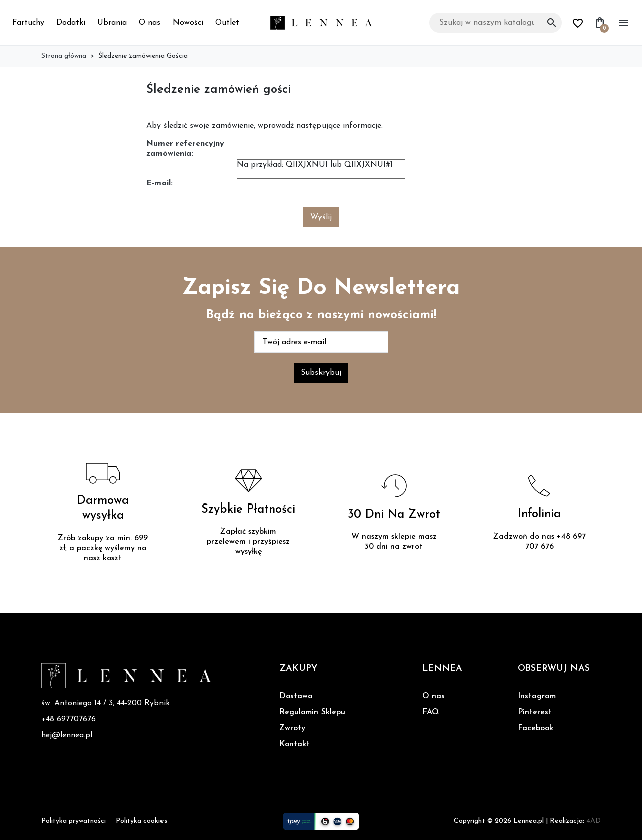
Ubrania (112, 23)
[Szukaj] (496, 23)
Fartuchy (28, 23)
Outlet (227, 23)
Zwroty (292, 728)
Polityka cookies (141, 821)
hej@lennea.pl (67, 735)
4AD (594, 821)
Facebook (535, 728)
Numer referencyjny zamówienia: (185, 149)
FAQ (431, 712)
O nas (150, 23)
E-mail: (159, 183)
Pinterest (535, 712)
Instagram (537, 696)
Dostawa (296, 696)
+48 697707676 (68, 719)
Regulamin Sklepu (312, 712)
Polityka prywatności (73, 821)
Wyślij (321, 217)
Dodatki (71, 23)
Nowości (188, 23)
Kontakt (295, 744)
